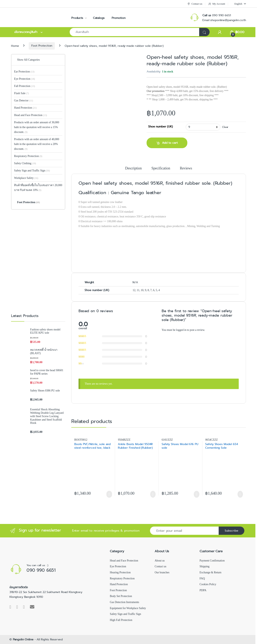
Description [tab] (133, 168)
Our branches (162, 572)
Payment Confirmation (212, 561)
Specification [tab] (161, 168)
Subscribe (232, 531)
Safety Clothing (25, 163)
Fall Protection (24, 86)
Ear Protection (24, 72)
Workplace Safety (26, 178)
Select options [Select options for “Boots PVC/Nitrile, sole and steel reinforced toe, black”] (109, 494)
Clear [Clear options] (225, 127)
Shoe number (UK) (161, 126)
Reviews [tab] (186, 168)
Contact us (195, 4)
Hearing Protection (120, 572)
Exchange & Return (211, 572)
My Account (217, 4)
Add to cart (170, 143)
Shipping (204, 566)
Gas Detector (23, 100)
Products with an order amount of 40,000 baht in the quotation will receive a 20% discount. (37, 144)
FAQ (202, 578)
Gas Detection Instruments (124, 602)
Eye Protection (24, 79)
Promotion (119, 18)
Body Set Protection (121, 596)
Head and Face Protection (31, 115)
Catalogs (99, 18)
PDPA (203, 590)
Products (77, 18)
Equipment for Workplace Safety (128, 608)
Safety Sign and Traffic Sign (32, 171)
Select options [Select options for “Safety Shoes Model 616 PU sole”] (196, 494)
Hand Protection (25, 108)
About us (160, 561)
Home (15, 46)
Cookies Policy (208, 584)
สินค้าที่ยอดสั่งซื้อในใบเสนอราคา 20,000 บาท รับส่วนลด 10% (38, 188)
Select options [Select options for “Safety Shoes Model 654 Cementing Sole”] (240, 494)
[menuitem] (238, 4)
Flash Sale (21, 93)
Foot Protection (42, 46)
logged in (181, 330)
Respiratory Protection (28, 156)
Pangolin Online (23, 639)
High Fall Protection (121, 620)
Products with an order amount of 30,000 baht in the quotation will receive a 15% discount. (37, 127)
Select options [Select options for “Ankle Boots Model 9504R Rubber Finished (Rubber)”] (153, 494)
